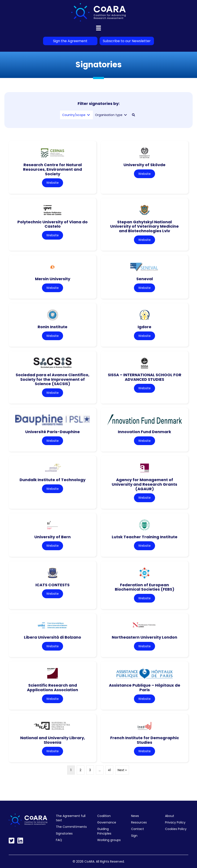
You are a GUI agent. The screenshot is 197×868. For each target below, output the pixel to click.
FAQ (59, 840)
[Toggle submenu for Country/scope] (88, 115)
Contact (138, 829)
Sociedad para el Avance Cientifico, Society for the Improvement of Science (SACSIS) (53, 379)
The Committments (71, 827)
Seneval (145, 279)
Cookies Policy (176, 829)
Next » (122, 770)
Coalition (104, 816)
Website (53, 183)
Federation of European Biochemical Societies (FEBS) (145, 587)
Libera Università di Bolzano (53, 637)
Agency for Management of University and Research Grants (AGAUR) (144, 484)
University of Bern (53, 537)
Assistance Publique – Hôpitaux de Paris (145, 687)
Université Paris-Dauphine (53, 432)
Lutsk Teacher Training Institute (145, 537)
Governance (107, 822)
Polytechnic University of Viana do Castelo (53, 224)
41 (109, 770)
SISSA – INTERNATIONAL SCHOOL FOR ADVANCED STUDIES (145, 377)
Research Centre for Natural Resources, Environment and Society (53, 169)
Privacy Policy (175, 822)
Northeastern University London (144, 637)
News (135, 816)
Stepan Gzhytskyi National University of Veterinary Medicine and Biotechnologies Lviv (144, 226)
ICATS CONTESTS (53, 585)
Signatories (64, 833)
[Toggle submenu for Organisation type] (125, 115)
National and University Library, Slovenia (53, 740)
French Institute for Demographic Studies (145, 740)
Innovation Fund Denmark (144, 432)
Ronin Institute (53, 327)
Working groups (109, 840)
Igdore (144, 327)
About (170, 816)
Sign (134, 836)
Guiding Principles (104, 831)
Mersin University (53, 279)
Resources (139, 822)
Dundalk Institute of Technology (53, 480)
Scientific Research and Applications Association (53, 687)
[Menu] (98, 28)
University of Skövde (144, 165)
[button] (134, 115)
